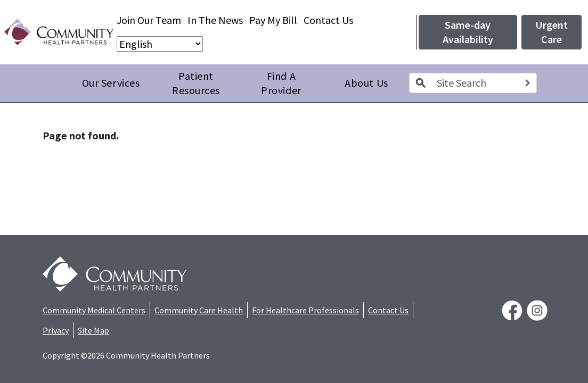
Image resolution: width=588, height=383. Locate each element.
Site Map (93, 330)
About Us (366, 83)
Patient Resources (196, 83)
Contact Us (328, 20)
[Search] (527, 83)
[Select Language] (160, 44)
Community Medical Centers (94, 310)
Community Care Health (199, 310)
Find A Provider (281, 83)
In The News (215, 20)
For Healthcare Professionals (305, 310)
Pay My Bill (273, 20)
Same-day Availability (468, 32)
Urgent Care (552, 32)
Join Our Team (149, 20)
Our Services (111, 83)
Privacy (56, 330)
